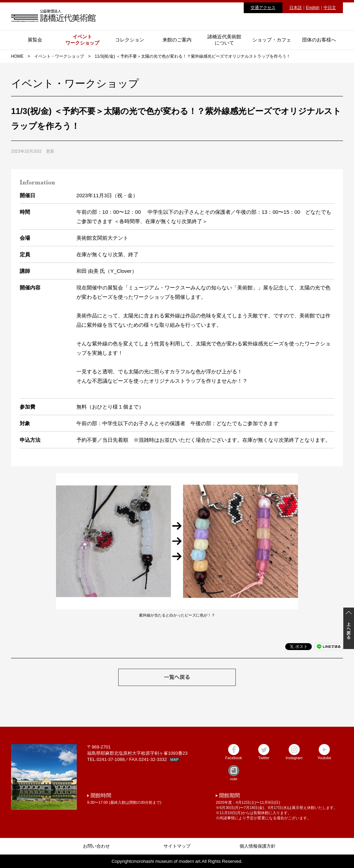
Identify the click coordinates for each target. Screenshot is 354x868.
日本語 (296, 8)
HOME (17, 56)
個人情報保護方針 (258, 846)
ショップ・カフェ (272, 40)
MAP (175, 760)
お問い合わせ (96, 846)
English (313, 8)
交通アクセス (263, 8)
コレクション (130, 40)
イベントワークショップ (82, 40)
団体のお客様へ (319, 40)
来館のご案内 (177, 40)
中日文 (330, 8)
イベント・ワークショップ (59, 56)
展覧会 (35, 40)
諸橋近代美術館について (224, 40)
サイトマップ (177, 846)
